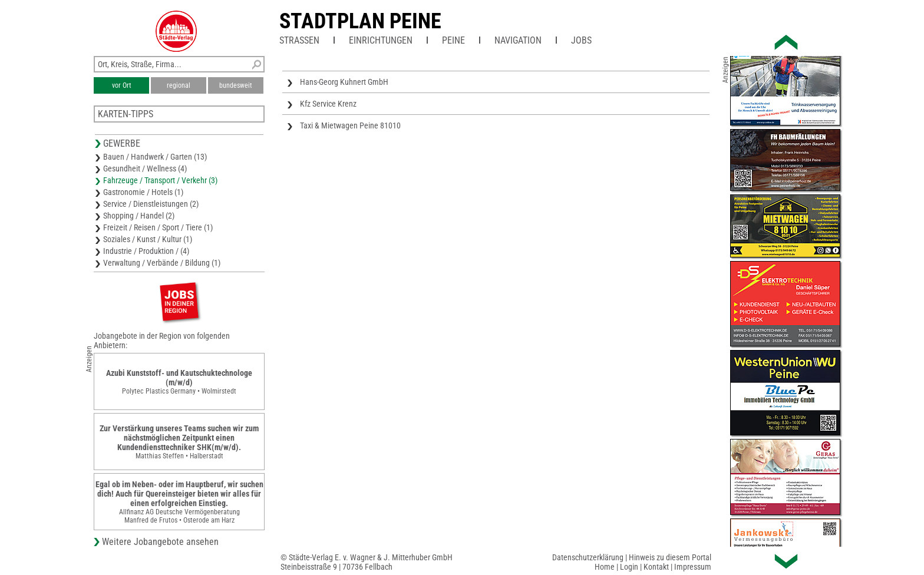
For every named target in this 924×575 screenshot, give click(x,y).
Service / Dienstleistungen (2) (151, 204)
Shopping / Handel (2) (139, 216)
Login (629, 567)
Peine (453, 40)
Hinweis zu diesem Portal (670, 557)
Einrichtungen (381, 40)
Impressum (693, 567)
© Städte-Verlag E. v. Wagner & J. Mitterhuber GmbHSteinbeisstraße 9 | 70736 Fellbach (367, 562)
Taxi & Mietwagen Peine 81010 (350, 125)
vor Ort (122, 85)
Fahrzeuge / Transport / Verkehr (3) (160, 180)
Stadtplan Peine (360, 21)
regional (179, 85)
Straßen (299, 40)
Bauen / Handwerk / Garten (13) (155, 157)
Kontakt (656, 567)
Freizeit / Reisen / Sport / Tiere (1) (158, 227)
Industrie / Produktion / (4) (146, 251)
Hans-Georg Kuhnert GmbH (344, 82)
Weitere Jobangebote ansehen (160, 542)
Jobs (581, 40)
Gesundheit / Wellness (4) (145, 168)
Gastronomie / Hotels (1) (143, 192)
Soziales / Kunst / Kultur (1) (148, 239)
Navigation (518, 40)
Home (605, 567)
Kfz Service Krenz (328, 104)
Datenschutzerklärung (588, 557)
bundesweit (236, 85)
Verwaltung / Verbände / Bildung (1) (162, 263)
